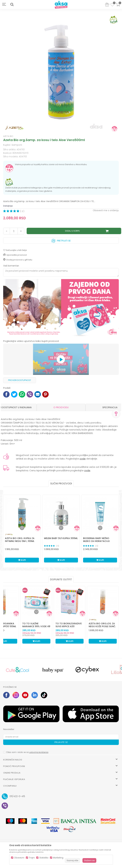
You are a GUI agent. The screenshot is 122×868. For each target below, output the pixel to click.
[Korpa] (118, 7)
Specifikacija (110, 407)
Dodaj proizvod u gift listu (18, 260)
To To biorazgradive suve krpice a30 (69, 625)
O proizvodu (61, 407)
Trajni (32, 858)
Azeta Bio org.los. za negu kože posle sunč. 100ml (102, 626)
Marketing (58, 858)
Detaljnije (8, 206)
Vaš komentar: (11, 266)
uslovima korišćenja (39, 752)
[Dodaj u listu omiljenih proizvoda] (3, 612)
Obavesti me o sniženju (106, 210)
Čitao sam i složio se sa (27, 752)
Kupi (22, 560)
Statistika (44, 858)
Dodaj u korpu (72, 231)
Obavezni (19, 858)
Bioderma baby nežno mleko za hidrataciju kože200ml (96, 541)
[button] (12, 4)
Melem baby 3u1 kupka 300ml (61, 538)
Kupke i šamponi (13, 145)
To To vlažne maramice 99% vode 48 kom (36, 626)
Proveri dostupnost (20, 380)
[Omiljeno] (112, 5)
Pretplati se (61, 240)
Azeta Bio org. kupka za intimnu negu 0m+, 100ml (20, 540)
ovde (83, 459)
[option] (61, 72)
